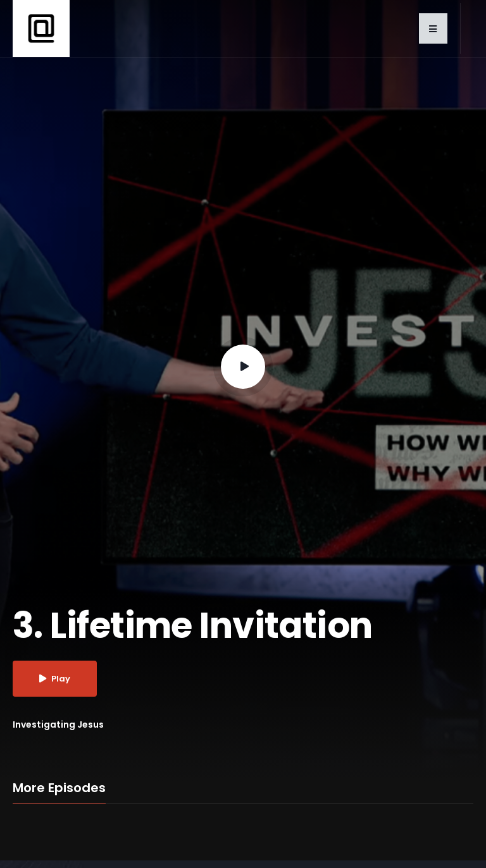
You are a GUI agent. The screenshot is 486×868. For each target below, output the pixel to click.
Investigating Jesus (58, 724)
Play (55, 679)
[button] (433, 28)
